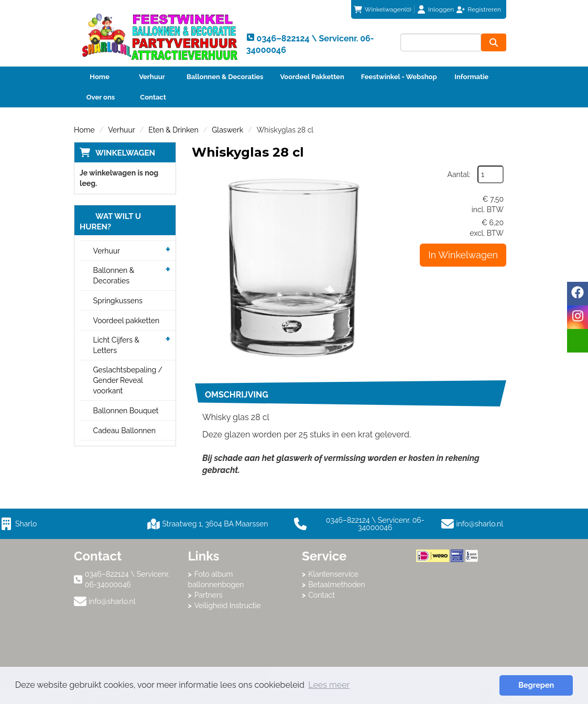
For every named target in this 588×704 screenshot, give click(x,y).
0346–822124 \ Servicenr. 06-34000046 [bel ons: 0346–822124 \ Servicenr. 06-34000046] (127, 579)
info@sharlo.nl (480, 524)
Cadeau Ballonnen (124, 431)
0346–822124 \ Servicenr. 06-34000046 (359, 524)
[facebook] (578, 294)
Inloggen (441, 9)
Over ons (101, 97)
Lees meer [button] (329, 685)
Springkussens (118, 301)
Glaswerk (227, 130)
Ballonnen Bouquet (126, 411)
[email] (578, 341)
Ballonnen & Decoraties (225, 77)
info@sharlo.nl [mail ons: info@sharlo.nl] (112, 601)
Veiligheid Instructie (228, 606)
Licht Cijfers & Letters (116, 345)
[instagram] (578, 317)
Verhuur (152, 77)
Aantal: (459, 174)
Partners (209, 595)
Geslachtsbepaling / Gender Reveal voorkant (128, 380)
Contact (153, 97)
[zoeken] (494, 42)
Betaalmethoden (337, 585)
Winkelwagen (125, 153)
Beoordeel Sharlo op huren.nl (458, 620)
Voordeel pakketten (127, 321)
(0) (383, 9)
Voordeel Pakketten (312, 77)
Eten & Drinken (173, 130)
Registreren (484, 9)
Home (99, 77)
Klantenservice (333, 574)
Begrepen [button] (536, 685)
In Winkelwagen (463, 255)
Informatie (471, 77)
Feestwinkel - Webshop (399, 77)
